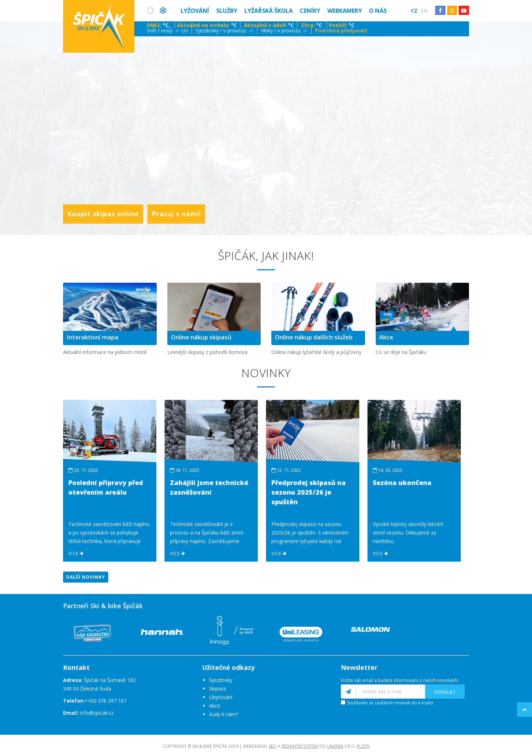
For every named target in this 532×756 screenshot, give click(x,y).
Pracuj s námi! (176, 214)
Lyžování (195, 11)
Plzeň (363, 746)
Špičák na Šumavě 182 (99, 680)
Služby (227, 11)
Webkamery (345, 11)
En (424, 11)
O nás (378, 11)
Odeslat (445, 692)
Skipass (218, 689)
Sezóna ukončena (402, 483)
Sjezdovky (221, 680)
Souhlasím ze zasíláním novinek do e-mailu (390, 703)
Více (76, 554)
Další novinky (86, 577)
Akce (215, 706)
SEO (273, 746)
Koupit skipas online (103, 214)
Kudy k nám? (224, 714)
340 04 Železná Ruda (87, 689)
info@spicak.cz (97, 713)
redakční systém (300, 746)
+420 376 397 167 (106, 701)
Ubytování (221, 697)
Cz (414, 11)
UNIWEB (335, 746)
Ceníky (310, 11)
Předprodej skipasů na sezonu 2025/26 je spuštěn (309, 492)
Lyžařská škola (268, 11)
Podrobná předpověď (341, 30)
